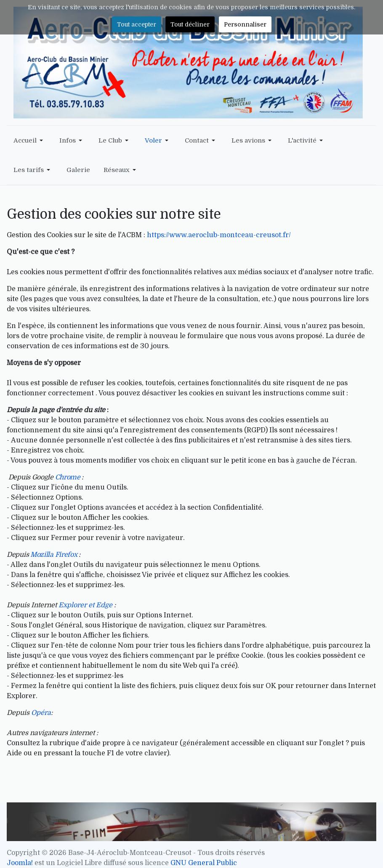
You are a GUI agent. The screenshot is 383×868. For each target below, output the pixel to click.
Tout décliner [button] (190, 24)
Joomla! (20, 863)
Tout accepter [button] (137, 24)
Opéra (41, 713)
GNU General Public (204, 863)
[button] (30, 140)
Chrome (68, 477)
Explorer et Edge (85, 605)
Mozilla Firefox (55, 555)
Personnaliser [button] (245, 24)
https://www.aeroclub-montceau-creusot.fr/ (219, 235)
